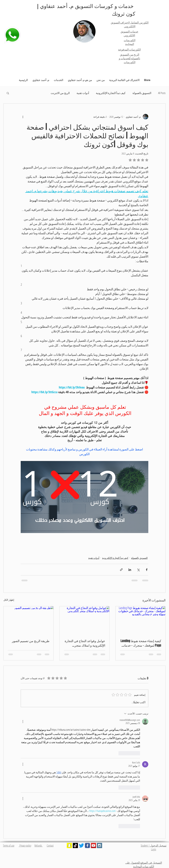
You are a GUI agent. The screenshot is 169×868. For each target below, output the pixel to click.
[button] (8, 93)
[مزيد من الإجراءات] (23, 722)
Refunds (39, 845)
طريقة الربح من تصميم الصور (31, 641)
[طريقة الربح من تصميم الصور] (29, 620)
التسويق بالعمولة (142, 93)
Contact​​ (50, 845)
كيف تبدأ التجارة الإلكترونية (111, 93)
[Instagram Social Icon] (100, 845)
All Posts (162, 93)
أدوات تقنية (83, 93)
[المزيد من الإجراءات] (23, 117)
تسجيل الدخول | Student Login (154, 847)
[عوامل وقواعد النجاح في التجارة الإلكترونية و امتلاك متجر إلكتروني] (85, 620)
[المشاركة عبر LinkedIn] (130, 570)
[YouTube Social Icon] (93, 845)
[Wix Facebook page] (87, 845)
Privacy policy (25, 845)
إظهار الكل (9, 600)
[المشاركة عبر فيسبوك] (147, 570)
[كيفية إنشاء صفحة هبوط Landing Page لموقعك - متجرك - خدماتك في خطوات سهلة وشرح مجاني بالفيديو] (140, 620)
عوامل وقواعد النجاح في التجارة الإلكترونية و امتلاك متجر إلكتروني (85, 643)
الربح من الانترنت (60, 93)
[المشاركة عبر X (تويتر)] (138, 570)
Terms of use (9, 845)
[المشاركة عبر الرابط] (121, 570)
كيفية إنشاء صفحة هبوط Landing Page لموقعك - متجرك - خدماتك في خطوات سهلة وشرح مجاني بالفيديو (141, 643)
